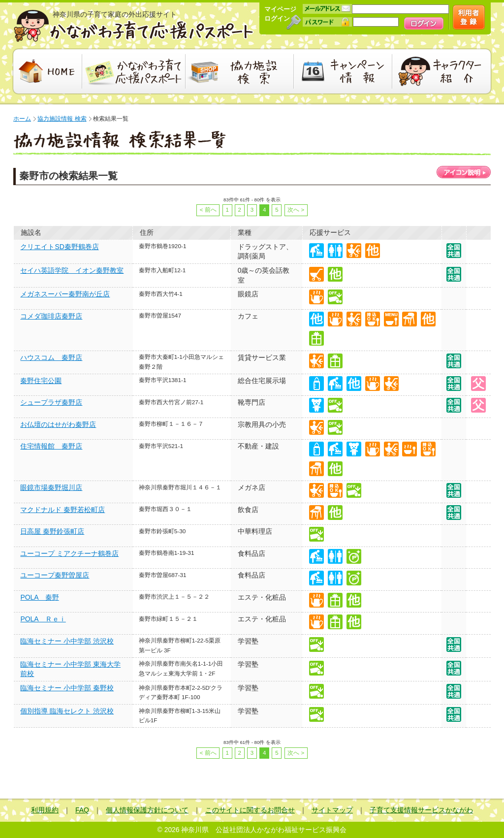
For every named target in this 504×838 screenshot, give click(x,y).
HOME (47, 71)
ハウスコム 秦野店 (51, 357)
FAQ (82, 810)
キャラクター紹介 (443, 71)
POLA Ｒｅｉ (43, 619)
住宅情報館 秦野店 (51, 446)
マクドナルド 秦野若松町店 (63, 510)
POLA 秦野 (39, 597)
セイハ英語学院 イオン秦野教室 (72, 270)
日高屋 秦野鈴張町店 (52, 531)
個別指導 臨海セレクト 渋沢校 (67, 711)
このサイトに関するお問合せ (250, 810)
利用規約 (45, 810)
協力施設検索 (240, 71)
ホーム (22, 119)
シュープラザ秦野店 (51, 402)
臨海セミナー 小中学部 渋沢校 (67, 641)
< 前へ (208, 210)
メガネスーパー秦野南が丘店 (65, 294)
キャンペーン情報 (343, 71)
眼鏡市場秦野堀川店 (51, 487)
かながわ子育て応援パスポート (134, 26)
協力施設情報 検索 (62, 119)
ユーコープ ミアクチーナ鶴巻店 (69, 553)
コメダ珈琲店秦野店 (51, 316)
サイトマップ (332, 810)
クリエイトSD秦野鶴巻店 (59, 247)
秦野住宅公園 (41, 381)
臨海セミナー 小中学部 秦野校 (67, 688)
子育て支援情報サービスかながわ (421, 810)
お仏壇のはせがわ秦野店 (58, 424)
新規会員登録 (469, 17)
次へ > (296, 210)
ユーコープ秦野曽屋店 (55, 575)
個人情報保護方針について (147, 810)
